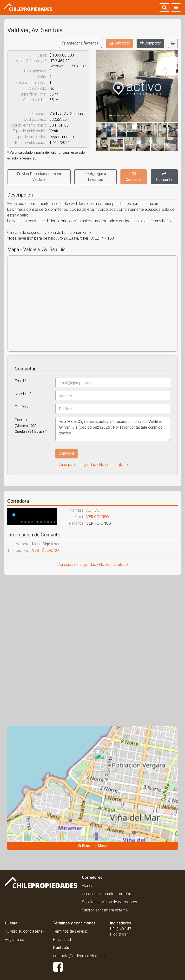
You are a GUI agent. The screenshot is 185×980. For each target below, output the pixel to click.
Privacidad (62, 939)
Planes (88, 886)
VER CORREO (98, 517)
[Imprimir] (173, 43)
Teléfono (22, 407)
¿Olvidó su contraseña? (25, 931)
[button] (102, 86)
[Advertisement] (92, 613)
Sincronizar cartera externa (105, 910)
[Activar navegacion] (176, 7)
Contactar (119, 43)
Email (21, 381)
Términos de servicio (71, 931)
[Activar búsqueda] (164, 7)
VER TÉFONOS (99, 523)
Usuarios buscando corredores (108, 894)
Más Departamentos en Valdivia (39, 177)
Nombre (23, 394)
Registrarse (14, 939)
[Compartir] (150, 43)
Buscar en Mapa (92, 846)
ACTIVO (93, 510)
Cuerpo (31, 426)
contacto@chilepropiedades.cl (79, 956)
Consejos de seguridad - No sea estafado (93, 465)
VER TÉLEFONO (45, 550)
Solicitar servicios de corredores (109, 902)
